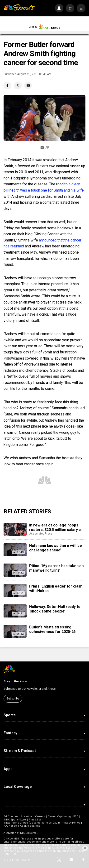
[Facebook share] (7, 86)
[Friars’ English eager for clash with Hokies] (15, 590)
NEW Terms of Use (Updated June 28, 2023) (32, 823)
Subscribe (13, 699)
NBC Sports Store (15, 820)
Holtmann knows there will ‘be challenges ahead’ (55, 548)
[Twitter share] (18, 86)
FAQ (76, 817)
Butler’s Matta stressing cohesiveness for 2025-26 (52, 629)
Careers (40, 817)
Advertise (27, 817)
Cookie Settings (30, 826)
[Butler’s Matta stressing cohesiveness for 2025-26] (15, 631)
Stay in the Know (15, 681)
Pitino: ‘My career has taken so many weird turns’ (56, 568)
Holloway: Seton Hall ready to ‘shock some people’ (55, 609)
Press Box (35, 820)
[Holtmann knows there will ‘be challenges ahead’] (15, 550)
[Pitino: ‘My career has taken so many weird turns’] (15, 570)
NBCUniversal (29, 833)
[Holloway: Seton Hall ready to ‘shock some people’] (15, 611)
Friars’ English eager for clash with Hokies (56, 588)
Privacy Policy (71, 823)
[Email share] (28, 86)
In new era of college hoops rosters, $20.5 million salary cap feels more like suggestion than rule (57, 527)
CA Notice (11, 826)
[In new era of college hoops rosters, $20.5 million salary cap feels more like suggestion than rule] (15, 529)
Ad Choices (11, 817)
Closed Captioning (59, 817)
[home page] (19, 8)
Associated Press (41, 534)
